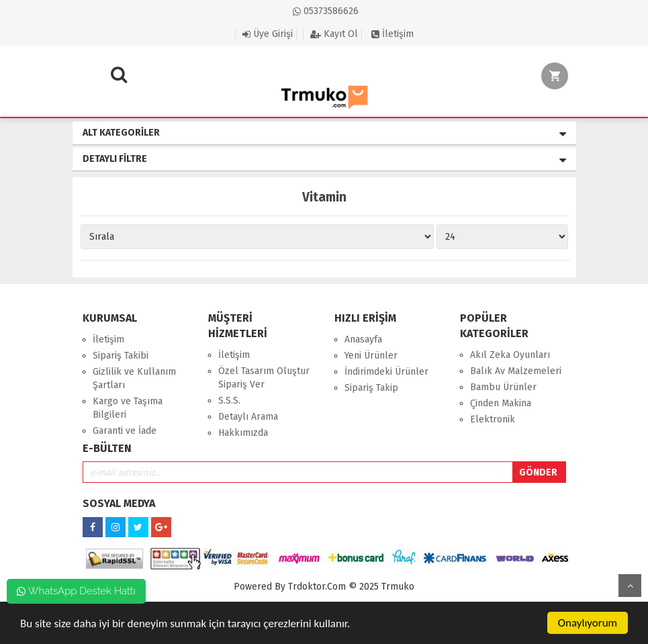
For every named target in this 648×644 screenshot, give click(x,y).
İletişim (392, 34)
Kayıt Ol (334, 34)
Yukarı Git (630, 586)
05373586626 (326, 11)
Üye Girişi (268, 34)
